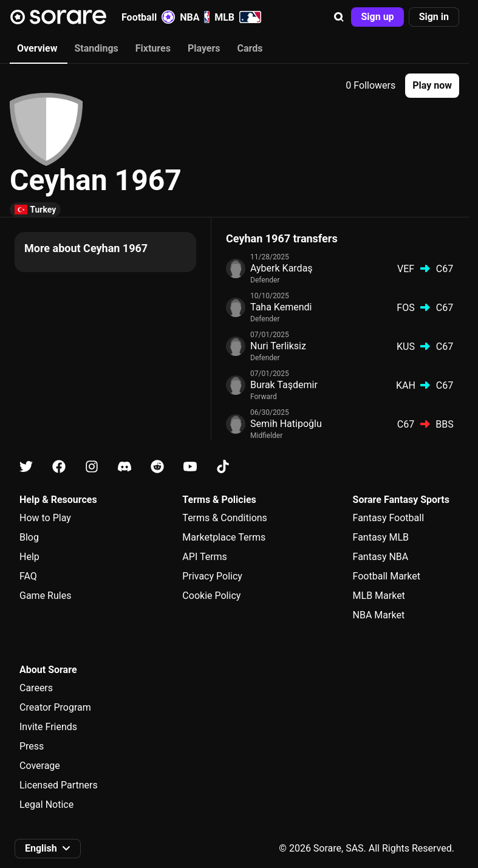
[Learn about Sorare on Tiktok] (223, 467)
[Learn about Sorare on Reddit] (157, 467)
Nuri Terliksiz (278, 346)
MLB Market (379, 596)
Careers (36, 688)
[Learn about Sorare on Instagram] (92, 467)
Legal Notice (46, 805)
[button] (339, 17)
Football (148, 17)
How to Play (45, 518)
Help (29, 557)
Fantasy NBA (381, 557)
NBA (195, 17)
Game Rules (45, 596)
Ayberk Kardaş (282, 268)
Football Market (387, 576)
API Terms (205, 557)
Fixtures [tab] (153, 48)
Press (32, 746)
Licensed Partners (59, 785)
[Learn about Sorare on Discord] (125, 467)
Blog (29, 537)
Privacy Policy (212, 576)
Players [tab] (204, 48)
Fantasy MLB (381, 537)
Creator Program (55, 707)
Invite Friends (48, 727)
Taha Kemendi (281, 307)
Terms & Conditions (225, 518)
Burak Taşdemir (284, 385)
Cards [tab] (250, 48)
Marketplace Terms (224, 537)
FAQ (28, 576)
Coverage (40, 766)
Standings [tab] (96, 48)
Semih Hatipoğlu (286, 424)
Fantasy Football (388, 518)
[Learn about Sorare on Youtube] (190, 467)
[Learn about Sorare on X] (26, 467)
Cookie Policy (211, 596)
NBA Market (379, 615)
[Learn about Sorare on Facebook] (59, 467)
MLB (238, 17)
